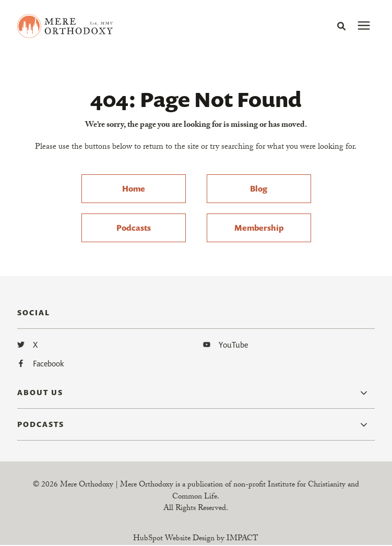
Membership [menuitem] (259, 228)
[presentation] (364, 26)
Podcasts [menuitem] (134, 228)
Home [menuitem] (134, 188)
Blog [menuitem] (259, 188)
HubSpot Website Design (174, 539)
